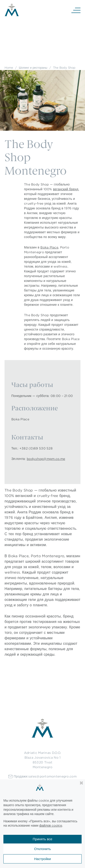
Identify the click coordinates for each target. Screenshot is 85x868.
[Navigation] (76, 10)
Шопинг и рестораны (33, 68)
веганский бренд (66, 189)
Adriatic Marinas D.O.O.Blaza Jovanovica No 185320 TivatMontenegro (42, 760)
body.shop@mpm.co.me (46, 459)
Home (9, 68)
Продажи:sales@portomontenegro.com (42, 776)
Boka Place (49, 247)
